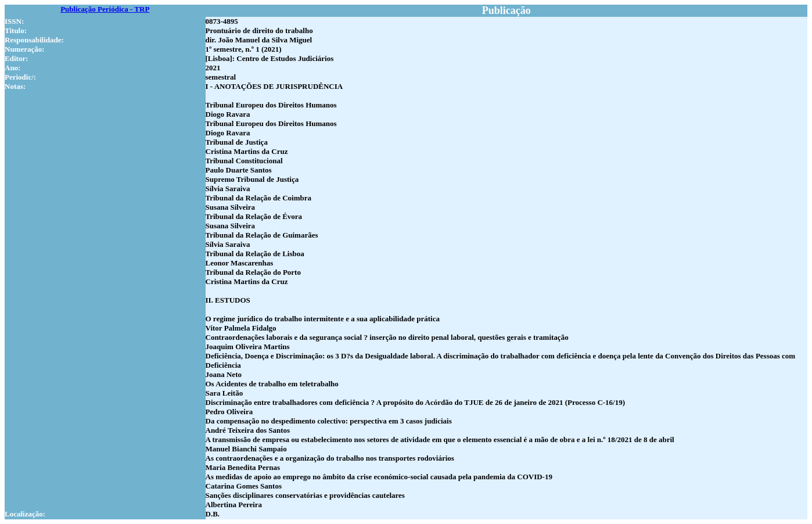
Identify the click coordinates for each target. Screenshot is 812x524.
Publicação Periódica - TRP (105, 9)
